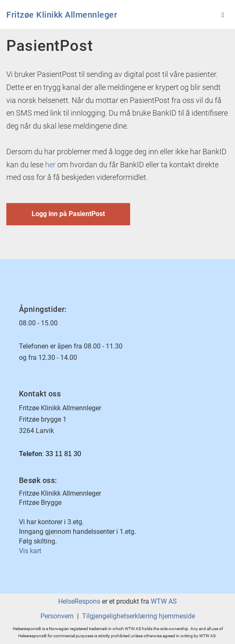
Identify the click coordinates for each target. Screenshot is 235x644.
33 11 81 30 (63, 454)
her (50, 165)
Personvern (57, 616)
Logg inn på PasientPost (68, 214)
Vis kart (30, 551)
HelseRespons (79, 601)
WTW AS (164, 601)
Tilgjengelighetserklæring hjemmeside (139, 616)
